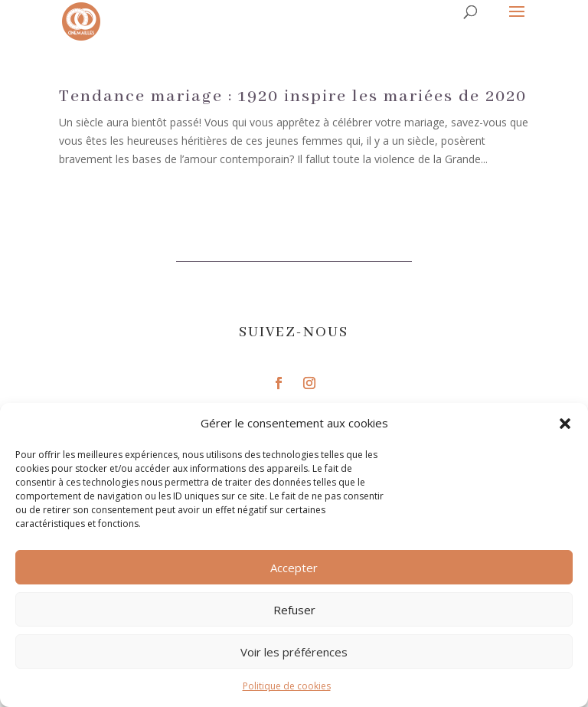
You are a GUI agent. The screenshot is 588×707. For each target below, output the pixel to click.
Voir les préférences (294, 652)
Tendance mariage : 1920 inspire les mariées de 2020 (293, 97)
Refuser (294, 610)
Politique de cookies (287, 686)
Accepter (294, 568)
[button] (565, 424)
